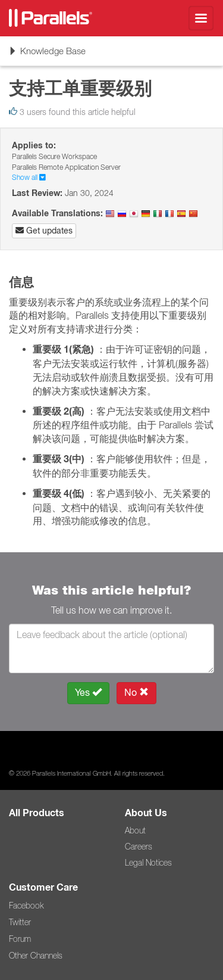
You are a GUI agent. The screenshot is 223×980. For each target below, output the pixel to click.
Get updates (44, 231)
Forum (20, 939)
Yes (88, 693)
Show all (29, 177)
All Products (37, 813)
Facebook (26, 906)
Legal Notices (148, 863)
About (135, 830)
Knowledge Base (47, 55)
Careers (139, 847)
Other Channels (36, 956)
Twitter (20, 922)
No (136, 693)
